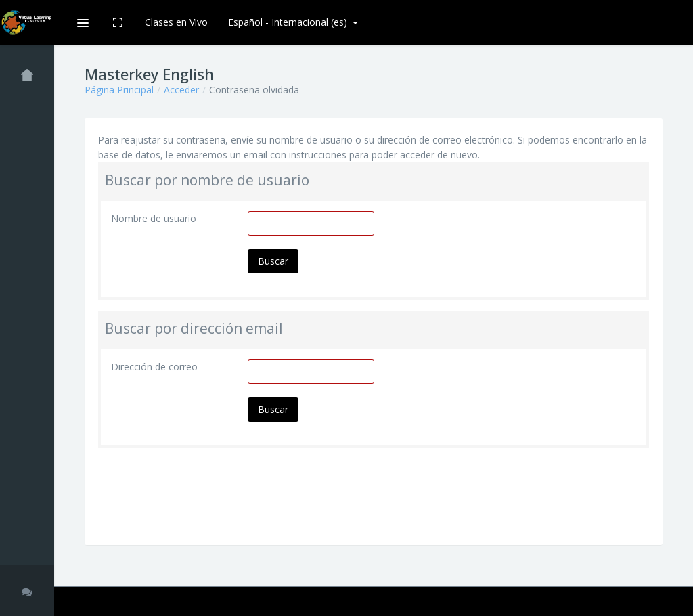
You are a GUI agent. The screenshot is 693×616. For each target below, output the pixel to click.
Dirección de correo (154, 367)
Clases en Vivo (176, 22)
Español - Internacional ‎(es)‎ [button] (289, 22)
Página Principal (119, 90)
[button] (82, 22)
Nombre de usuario (154, 218)
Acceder (181, 90)
